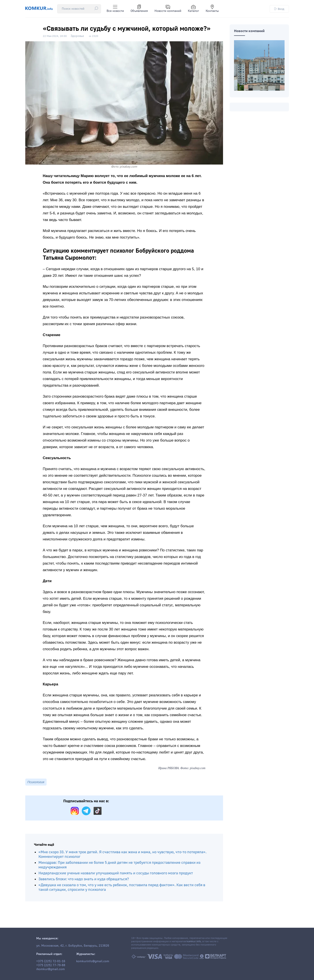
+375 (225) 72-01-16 (51, 961)
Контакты (212, 9)
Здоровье (77, 36)
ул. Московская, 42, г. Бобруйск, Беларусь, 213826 (73, 946)
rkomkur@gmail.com (51, 969)
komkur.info (194, 941)
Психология (36, 782)
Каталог (193, 9)
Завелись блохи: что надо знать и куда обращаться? (84, 879)
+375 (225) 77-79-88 (51, 965)
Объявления (139, 9)
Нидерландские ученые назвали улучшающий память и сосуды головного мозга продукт (116, 873)
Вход (279, 9)
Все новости (115, 9)
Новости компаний (168, 9)
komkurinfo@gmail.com (93, 961)
